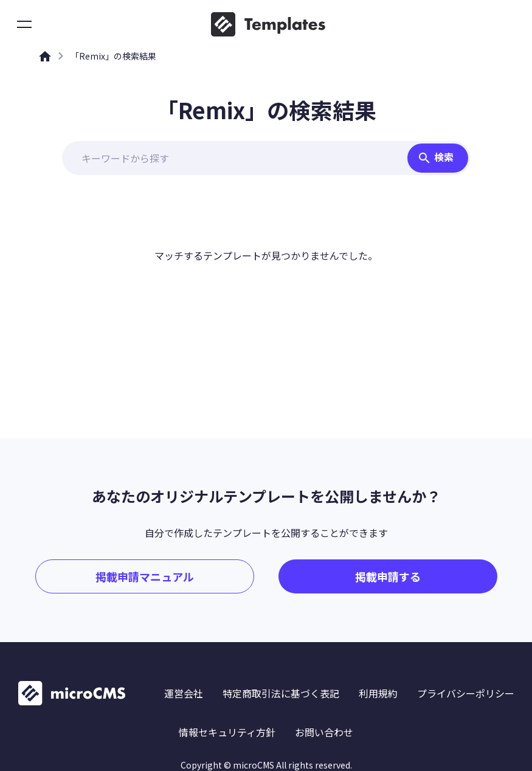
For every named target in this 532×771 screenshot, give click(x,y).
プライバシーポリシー (466, 693)
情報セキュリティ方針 (227, 732)
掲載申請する (388, 576)
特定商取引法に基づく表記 (281, 693)
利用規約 (378, 693)
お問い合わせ (324, 732)
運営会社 (184, 693)
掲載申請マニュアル (145, 576)
